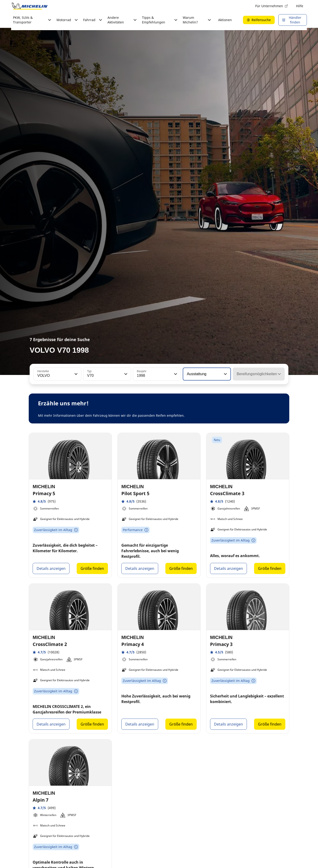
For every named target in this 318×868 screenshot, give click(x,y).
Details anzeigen (51, 568)
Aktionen (225, 20)
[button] (76, 374)
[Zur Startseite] (30, 6)
